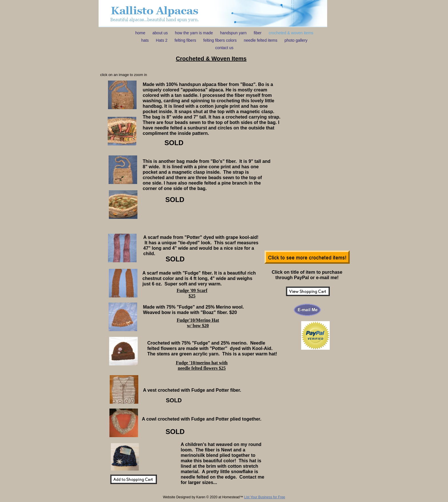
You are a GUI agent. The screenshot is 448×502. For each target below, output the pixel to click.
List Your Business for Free (264, 497)
